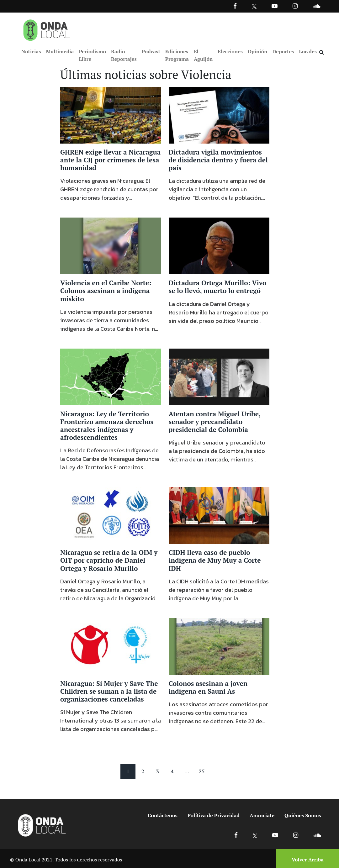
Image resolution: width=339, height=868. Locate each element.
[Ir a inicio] (47, 29)
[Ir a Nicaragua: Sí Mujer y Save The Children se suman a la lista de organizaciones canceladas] (111, 646)
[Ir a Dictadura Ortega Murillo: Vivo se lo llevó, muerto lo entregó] (219, 246)
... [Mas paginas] (187, 771)
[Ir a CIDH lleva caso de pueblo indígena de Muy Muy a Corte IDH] (219, 515)
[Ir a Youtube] (275, 6)
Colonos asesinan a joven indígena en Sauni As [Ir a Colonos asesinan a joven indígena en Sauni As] (208, 688)
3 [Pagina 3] (157, 771)
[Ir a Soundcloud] (317, 835)
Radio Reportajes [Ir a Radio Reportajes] (124, 55)
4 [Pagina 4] (172, 771)
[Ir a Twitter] (254, 6)
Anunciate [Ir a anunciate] (262, 816)
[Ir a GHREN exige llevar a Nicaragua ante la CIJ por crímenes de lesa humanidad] (111, 115)
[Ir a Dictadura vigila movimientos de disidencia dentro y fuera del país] (219, 115)
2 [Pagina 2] (143, 771)
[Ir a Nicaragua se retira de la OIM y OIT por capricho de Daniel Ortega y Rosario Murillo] (111, 515)
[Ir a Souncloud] (316, 6)
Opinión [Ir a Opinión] (258, 51)
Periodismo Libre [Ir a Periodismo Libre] (92, 55)
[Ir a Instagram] (295, 6)
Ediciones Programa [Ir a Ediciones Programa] (177, 55)
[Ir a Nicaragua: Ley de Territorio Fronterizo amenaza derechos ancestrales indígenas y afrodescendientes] (111, 376)
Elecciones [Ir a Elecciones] (230, 51)
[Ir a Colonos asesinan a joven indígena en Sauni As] (219, 646)
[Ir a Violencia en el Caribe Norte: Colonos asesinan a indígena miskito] (111, 246)
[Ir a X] (255, 835)
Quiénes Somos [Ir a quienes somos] (303, 816)
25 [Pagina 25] (201, 771)
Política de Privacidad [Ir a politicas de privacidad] (214, 816)
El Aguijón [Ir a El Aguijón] (203, 55)
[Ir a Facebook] (236, 835)
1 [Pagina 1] (128, 771)
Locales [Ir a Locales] (308, 51)
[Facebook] (235, 6)
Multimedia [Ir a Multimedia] (60, 51)
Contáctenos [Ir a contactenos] (163, 816)
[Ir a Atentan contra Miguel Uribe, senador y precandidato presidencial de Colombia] (219, 376)
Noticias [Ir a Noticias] (31, 51)
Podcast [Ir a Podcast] (151, 51)
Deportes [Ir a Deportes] (283, 51)
